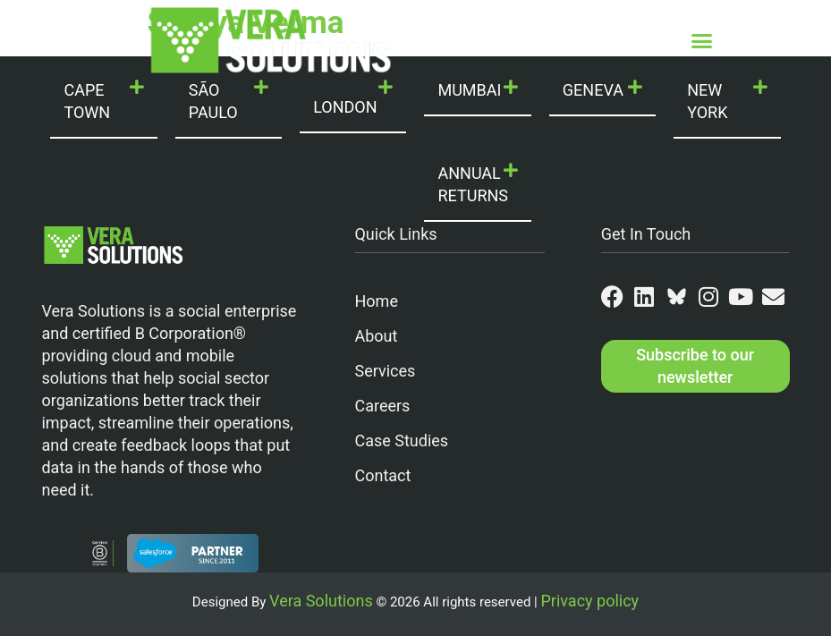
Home (376, 301)
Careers (382, 406)
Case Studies (401, 441)
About (376, 336)
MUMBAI (469, 90)
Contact (382, 475)
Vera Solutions (321, 601)
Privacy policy (589, 601)
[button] (701, 40)
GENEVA (593, 90)
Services (385, 371)
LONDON (345, 107)
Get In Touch (646, 234)
